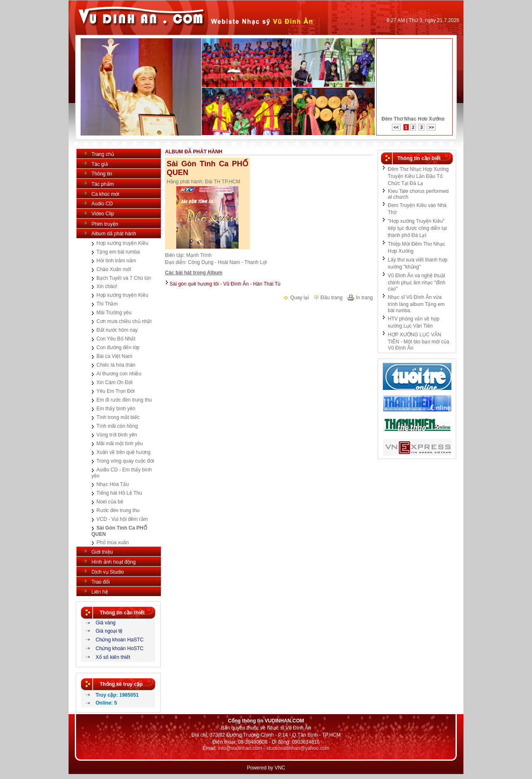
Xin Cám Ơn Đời (115, 382)
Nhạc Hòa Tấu (113, 484)
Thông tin (102, 174)
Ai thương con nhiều (119, 374)
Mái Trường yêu (114, 313)
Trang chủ (103, 154)
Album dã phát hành (114, 234)
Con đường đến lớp (118, 348)
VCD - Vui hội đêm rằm (122, 519)
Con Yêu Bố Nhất (116, 339)
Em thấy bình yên (116, 409)
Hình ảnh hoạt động (113, 562)
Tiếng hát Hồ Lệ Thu (119, 493)
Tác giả (100, 164)
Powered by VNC (266, 768)
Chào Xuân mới (114, 269)
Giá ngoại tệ (109, 631)
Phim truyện (105, 224)
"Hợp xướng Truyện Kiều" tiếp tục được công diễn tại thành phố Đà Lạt (417, 228)
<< (396, 127)
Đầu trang (328, 298)
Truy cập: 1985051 (117, 695)
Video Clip (103, 214)
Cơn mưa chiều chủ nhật (124, 321)
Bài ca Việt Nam (114, 356)
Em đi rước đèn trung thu (124, 400)
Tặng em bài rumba (118, 252)
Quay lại (296, 298)
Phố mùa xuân (113, 542)
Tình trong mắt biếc (118, 417)
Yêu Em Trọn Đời (116, 391)
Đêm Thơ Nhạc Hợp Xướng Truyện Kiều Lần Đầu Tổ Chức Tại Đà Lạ (418, 176)
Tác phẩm (103, 184)
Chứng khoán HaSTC (119, 640)
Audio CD (102, 204)
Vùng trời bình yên (117, 435)
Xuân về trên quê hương (123, 452)
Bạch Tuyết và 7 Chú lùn (124, 278)
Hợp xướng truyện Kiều (122, 243)
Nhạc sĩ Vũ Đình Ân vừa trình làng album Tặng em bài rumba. (416, 304)
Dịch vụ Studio (108, 572)
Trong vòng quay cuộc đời (125, 461)
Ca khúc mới (105, 194)
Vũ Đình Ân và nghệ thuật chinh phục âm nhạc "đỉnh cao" (417, 282)
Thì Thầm (107, 304)
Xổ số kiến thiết (113, 657)
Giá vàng (106, 623)
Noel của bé (110, 502)
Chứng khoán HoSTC (119, 648)
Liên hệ (100, 592)
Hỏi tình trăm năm (116, 261)
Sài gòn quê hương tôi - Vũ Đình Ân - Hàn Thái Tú (225, 284)
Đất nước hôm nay (117, 330)
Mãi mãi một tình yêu (120, 444)
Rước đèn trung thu (118, 510)
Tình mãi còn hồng (117, 426)
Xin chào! (107, 286)
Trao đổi (101, 582)
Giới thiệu (102, 552)
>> (431, 127)
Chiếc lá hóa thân (116, 365)
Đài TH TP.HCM (223, 182)
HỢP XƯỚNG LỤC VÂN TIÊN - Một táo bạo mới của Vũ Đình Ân (419, 341)
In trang (360, 298)
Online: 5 (106, 703)
